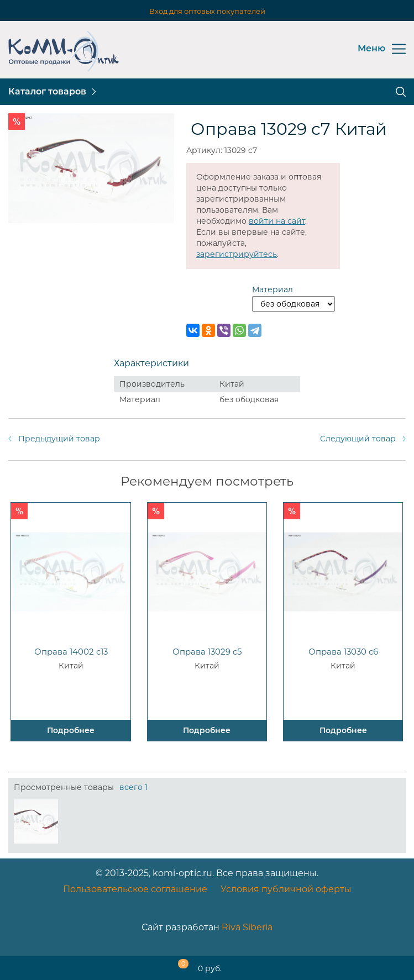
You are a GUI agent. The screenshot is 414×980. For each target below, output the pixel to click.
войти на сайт (277, 221)
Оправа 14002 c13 (71, 652)
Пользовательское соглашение (135, 889)
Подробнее (71, 730)
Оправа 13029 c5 (207, 652)
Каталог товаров (47, 91)
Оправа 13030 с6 (343, 652)
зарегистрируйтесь (237, 254)
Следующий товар (358, 439)
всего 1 (133, 787)
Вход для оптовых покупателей (207, 11)
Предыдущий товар (59, 439)
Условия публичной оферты (286, 889)
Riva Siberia (247, 927)
